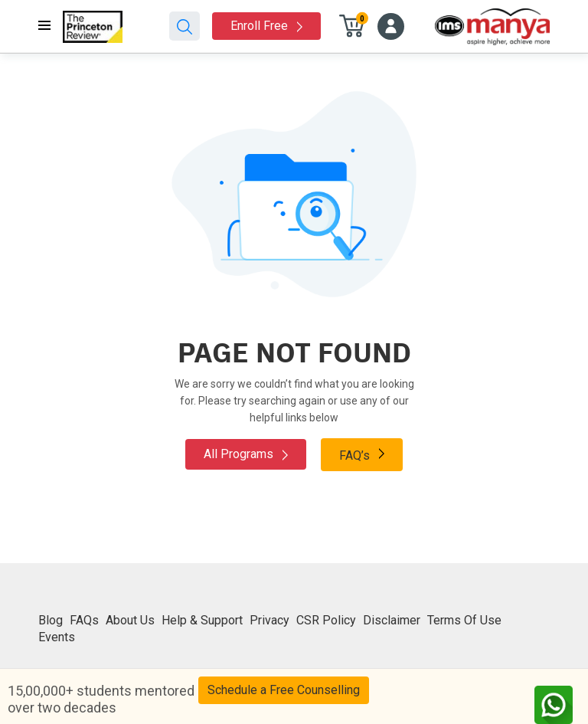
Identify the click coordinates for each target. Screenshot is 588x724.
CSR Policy (326, 620)
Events (57, 637)
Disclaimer (392, 620)
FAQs (84, 620)
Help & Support (202, 620)
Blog (51, 620)
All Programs (246, 454)
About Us (130, 620)
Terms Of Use (464, 620)
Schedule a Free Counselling (284, 690)
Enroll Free (266, 26)
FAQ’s (362, 454)
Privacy (269, 620)
